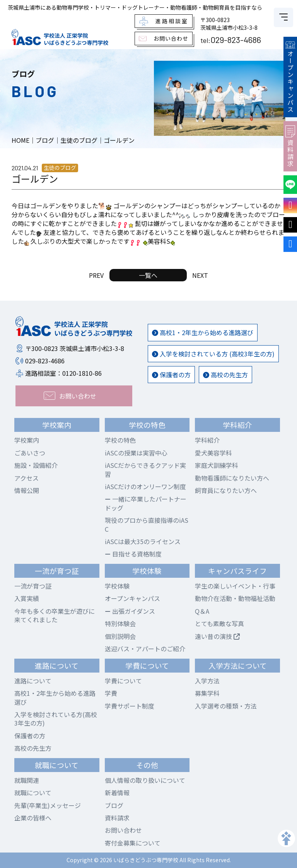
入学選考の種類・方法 (226, 706)
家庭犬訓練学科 (217, 465)
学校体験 (117, 586)
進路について (33, 681)
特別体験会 (120, 623)
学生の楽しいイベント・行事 (235, 586)
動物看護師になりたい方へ (232, 478)
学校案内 (27, 440)
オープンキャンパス (290, 77)
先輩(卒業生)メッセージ (48, 805)
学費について (123, 681)
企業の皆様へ (33, 818)
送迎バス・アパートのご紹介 (145, 649)
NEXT (200, 275)
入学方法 (207, 681)
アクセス (26, 478)
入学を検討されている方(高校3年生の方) (56, 719)
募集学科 (207, 693)
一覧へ (148, 275)
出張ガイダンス (130, 611)
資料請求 (290, 146)
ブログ (114, 805)
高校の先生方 (225, 375)
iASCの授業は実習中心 (136, 453)
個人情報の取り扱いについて (145, 780)
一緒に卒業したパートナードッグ (146, 503)
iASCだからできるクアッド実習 (145, 469)
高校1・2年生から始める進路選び (203, 332)
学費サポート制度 (130, 706)
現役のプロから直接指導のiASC (147, 524)
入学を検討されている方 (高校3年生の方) (213, 354)
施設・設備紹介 (36, 465)
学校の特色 (120, 440)
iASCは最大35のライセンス (143, 541)
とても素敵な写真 (219, 623)
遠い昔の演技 (217, 636)
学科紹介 (207, 440)
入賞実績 (27, 598)
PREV (96, 275)
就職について (33, 793)
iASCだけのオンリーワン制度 (145, 486)
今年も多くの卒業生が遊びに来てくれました (55, 615)
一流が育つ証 (33, 586)
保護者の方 (171, 375)
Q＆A (202, 611)
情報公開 (27, 490)
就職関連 (27, 780)
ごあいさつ (30, 453)
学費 (111, 693)
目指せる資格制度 (133, 554)
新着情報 (117, 793)
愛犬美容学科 (213, 453)
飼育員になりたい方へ (226, 490)
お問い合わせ (123, 830)
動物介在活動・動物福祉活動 (235, 598)
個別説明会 (120, 636)
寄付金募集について (133, 843)
